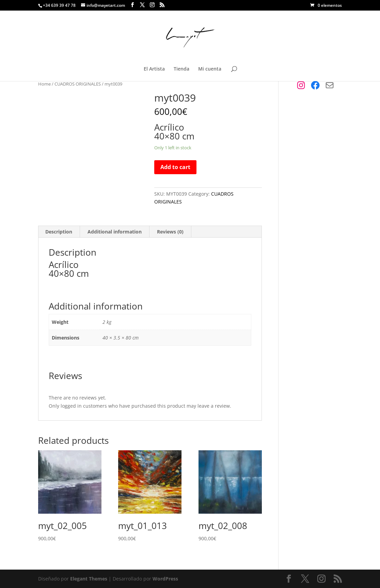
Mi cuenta (210, 69)
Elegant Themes (89, 579)
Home (44, 84)
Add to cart (175, 167)
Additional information (115, 232)
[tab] (59, 232)
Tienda (181, 69)
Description (59, 232)
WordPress (165, 579)
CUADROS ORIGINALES (78, 84)
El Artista (154, 69)
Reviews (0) (170, 232)
